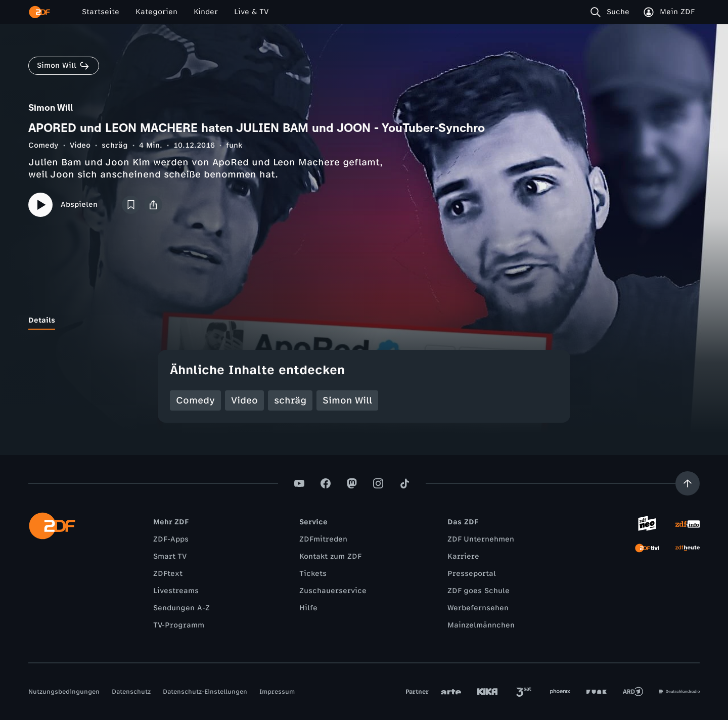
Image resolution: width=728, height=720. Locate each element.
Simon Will (347, 400)
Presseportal (472, 574)
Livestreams (176, 591)
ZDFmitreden (323, 539)
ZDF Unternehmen (481, 539)
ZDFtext (168, 574)
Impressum (277, 692)
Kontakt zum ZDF (330, 556)
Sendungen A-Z (181, 608)
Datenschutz (131, 692)
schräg (115, 145)
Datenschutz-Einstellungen (205, 692)
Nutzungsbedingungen (64, 692)
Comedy (43, 145)
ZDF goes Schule (479, 591)
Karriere (463, 556)
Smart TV (170, 556)
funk (234, 145)
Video (80, 145)
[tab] (42, 321)
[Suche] (612, 12)
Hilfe (308, 608)
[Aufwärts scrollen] (688, 483)
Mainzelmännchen (481, 625)
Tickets (313, 574)
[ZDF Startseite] (39, 12)
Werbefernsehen (478, 608)
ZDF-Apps (171, 539)
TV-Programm (179, 625)
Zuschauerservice (333, 591)
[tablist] (364, 321)
